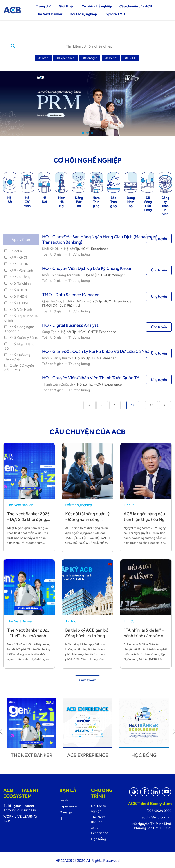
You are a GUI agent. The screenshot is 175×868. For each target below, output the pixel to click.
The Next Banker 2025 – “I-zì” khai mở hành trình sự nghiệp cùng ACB (28, 638)
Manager (118, 274)
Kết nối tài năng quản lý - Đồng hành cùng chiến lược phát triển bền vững (87, 522)
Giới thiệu (66, 6)
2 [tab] (87, 132)
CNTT (93, 331)
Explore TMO (115, 14)
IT (61, 818)
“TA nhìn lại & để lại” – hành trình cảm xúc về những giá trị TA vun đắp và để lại (145, 638)
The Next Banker (49, 14)
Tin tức (129, 504)
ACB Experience (100, 830)
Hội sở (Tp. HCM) (77, 248)
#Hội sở (111, 58)
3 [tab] (92, 132)
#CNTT (130, 58)
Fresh (64, 800)
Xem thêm (88, 680)
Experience (100, 248)
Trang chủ (44, 6)
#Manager (90, 58)
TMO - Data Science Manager (70, 294)
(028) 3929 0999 (159, 810)
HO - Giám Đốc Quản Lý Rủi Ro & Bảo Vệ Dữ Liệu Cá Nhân (97, 351)
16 (151, 405)
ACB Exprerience (88, 755)
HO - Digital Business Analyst (70, 325)
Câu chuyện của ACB (136, 6)
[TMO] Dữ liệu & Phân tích (62, 305)
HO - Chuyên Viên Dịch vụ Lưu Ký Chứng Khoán (87, 268)
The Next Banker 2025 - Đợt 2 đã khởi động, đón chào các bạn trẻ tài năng (28, 522)
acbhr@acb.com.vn (157, 817)
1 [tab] (83, 132)
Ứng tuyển (159, 238)
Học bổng (144, 755)
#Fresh (43, 58)
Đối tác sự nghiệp (83, 14)
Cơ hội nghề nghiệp (97, 6)
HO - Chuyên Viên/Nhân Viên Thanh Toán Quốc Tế (91, 377)
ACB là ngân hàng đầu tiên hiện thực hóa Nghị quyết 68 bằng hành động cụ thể (146, 522)
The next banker (32, 755)
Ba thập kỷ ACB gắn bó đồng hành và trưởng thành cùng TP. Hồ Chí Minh (87, 638)
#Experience (65, 58)
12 (133, 405)
